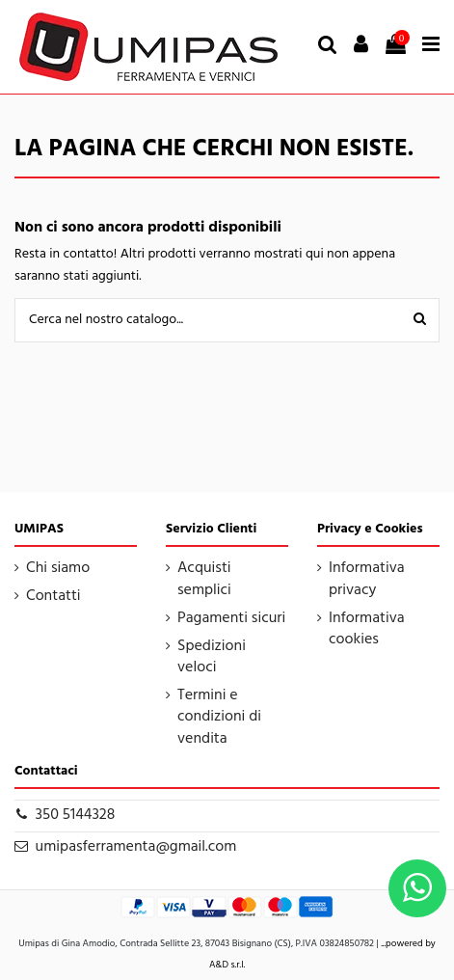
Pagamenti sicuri (231, 618)
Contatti (53, 596)
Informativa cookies (367, 629)
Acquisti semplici (204, 579)
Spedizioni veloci (212, 657)
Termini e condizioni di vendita (219, 717)
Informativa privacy (367, 579)
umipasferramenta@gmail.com (136, 847)
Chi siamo (58, 568)
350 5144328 (76, 815)
